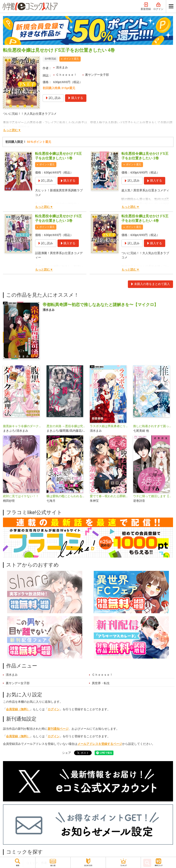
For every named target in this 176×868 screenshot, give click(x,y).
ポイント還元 (71, 59)
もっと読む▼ (12, 130)
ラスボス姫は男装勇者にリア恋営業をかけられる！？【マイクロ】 (110, 426)
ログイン (158, 7)
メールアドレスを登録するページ (100, 744)
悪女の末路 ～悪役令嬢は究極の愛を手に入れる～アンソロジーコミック (66, 426)
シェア (67, 753)
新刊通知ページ (58, 729)
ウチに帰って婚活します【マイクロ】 (153, 496)
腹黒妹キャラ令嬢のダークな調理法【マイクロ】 (23, 426)
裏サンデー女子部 (97, 75)
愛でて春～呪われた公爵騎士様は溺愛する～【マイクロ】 (110, 496)
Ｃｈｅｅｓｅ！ (66, 75)
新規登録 (146, 7)
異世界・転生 (101, 683)
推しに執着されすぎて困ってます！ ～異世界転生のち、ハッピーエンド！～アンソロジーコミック (153, 426)
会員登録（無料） (18, 709)
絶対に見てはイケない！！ (21, 496)
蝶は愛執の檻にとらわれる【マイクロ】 (66, 496)
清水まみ (62, 67)
